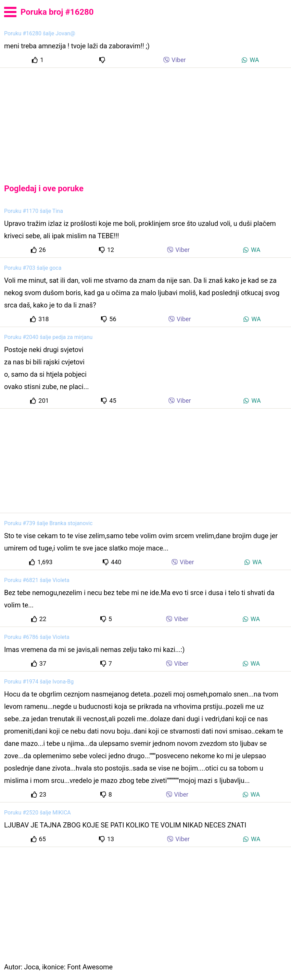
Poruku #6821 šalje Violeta (37, 580)
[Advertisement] (145, 120)
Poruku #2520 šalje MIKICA (37, 813)
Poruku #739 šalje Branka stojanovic (48, 523)
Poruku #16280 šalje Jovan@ (40, 33)
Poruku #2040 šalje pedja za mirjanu (48, 337)
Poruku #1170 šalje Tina (34, 211)
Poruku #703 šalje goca (33, 268)
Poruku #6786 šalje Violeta (37, 637)
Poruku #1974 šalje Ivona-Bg (39, 682)
